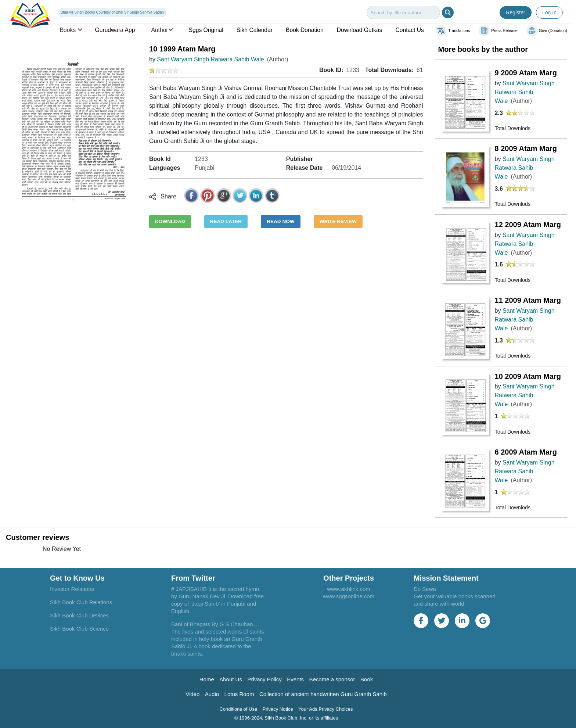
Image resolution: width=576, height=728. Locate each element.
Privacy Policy (264, 679)
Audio (212, 694)
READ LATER (226, 221)
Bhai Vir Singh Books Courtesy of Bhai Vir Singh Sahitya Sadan (112, 12)
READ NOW (281, 221)
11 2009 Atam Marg (528, 300)
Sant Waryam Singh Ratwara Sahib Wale (210, 59)
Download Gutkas (360, 30)
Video (192, 694)
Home (207, 679)
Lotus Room (239, 694)
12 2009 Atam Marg (528, 225)
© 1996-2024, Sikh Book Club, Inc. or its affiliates (286, 718)
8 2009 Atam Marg (526, 148)
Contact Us (410, 30)
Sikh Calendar (255, 30)
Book (367, 679)
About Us (231, 679)
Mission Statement (446, 578)
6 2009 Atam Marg (526, 452)
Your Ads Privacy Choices (325, 709)
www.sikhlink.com (349, 589)
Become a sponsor (332, 679)
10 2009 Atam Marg (528, 376)
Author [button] (162, 30)
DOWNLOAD (170, 221)
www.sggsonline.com (349, 596)
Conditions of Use (239, 709)
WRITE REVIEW (338, 221)
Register (515, 12)
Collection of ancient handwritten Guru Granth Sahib (323, 694)
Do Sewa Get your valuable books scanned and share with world (455, 596)
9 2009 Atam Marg (526, 73)
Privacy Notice (278, 709)
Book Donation (305, 30)
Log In (549, 12)
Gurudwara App (115, 30)
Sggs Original (206, 30)
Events (295, 679)
